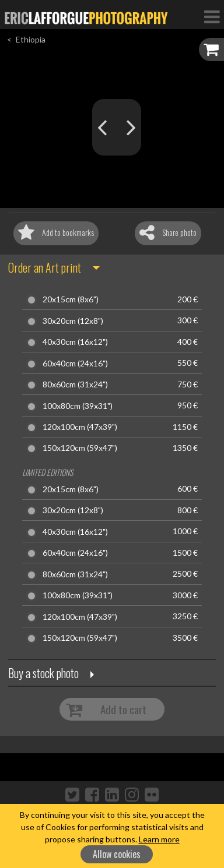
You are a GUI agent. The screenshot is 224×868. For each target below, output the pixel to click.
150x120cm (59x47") (80, 448)
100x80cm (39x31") (78, 406)
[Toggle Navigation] (212, 16)
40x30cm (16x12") (75, 342)
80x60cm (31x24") (75, 384)
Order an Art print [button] (45, 267)
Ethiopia (31, 39)
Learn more (159, 839)
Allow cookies (117, 854)
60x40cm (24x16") (75, 364)
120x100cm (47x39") (80, 427)
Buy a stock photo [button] (43, 673)
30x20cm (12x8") (73, 321)
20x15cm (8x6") (71, 299)
